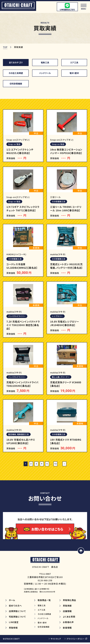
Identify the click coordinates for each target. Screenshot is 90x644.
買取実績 (67, 607)
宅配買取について (17, 618)
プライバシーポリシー (76, 640)
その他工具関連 (16, 73)
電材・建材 (74, 73)
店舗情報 (67, 613)
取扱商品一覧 (44, 601)
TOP (5, 47)
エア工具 (74, 62)
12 (55, 464)
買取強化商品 (69, 601)
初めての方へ (15, 607)
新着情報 (67, 629)
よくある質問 (69, 618)
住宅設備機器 (16, 83)
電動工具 (45, 62)
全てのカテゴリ (16, 62)
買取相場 (13, 629)
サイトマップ (56, 640)
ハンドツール (45, 73)
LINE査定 (14, 624)
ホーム (12, 601)
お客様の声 (68, 624)
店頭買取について (17, 613)
